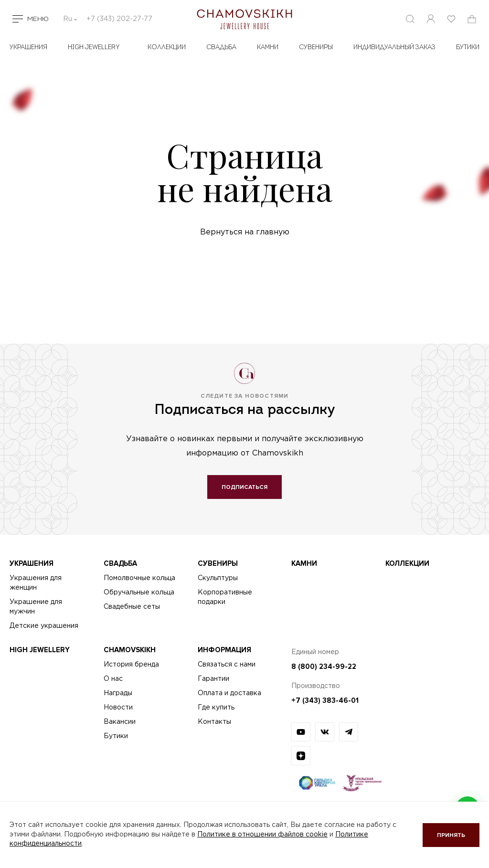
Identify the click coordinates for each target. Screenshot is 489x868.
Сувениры (316, 48)
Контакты (214, 722)
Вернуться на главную (245, 232)
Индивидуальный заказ (394, 48)
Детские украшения (44, 626)
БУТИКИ (468, 48)
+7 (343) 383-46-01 (325, 700)
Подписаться (244, 487)
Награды (118, 693)
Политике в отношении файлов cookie (262, 835)
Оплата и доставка (229, 693)
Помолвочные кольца (139, 578)
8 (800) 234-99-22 (324, 667)
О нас (113, 679)
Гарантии (213, 679)
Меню (38, 19)
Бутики (116, 736)
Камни (268, 48)
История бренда (131, 665)
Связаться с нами (227, 665)
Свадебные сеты (132, 607)
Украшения (28, 48)
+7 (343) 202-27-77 (119, 19)
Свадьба (221, 48)
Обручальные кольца (139, 593)
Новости (118, 708)
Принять (451, 835)
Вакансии (120, 722)
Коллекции (167, 48)
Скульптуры (218, 578)
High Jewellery (94, 48)
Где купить (216, 708)
